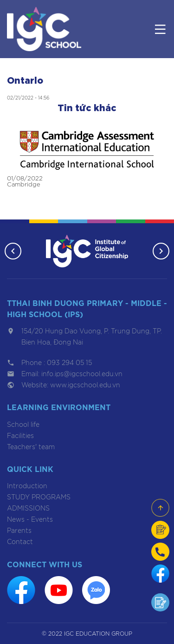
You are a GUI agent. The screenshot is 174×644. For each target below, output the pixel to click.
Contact (20, 542)
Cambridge (24, 185)
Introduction (27, 486)
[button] (13, 251)
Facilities (20, 436)
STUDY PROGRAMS (39, 498)
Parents (19, 531)
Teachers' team (31, 447)
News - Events (30, 520)
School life (23, 425)
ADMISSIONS (28, 509)
